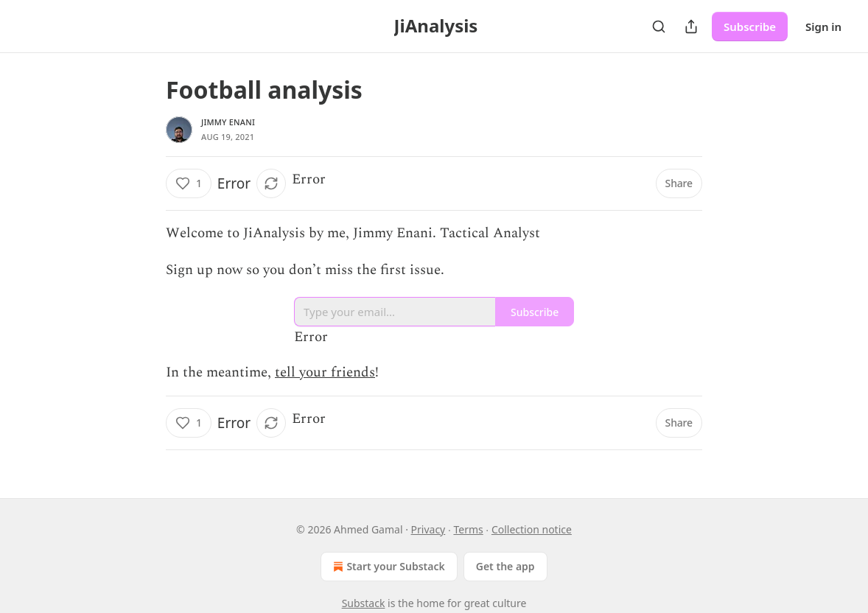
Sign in (823, 27)
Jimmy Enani (228, 122)
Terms (468, 529)
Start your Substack (387, 567)
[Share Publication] (691, 27)
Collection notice (532, 529)
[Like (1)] (189, 183)
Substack (364, 603)
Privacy (428, 529)
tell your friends (325, 372)
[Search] (659, 27)
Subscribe (750, 27)
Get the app (505, 566)
